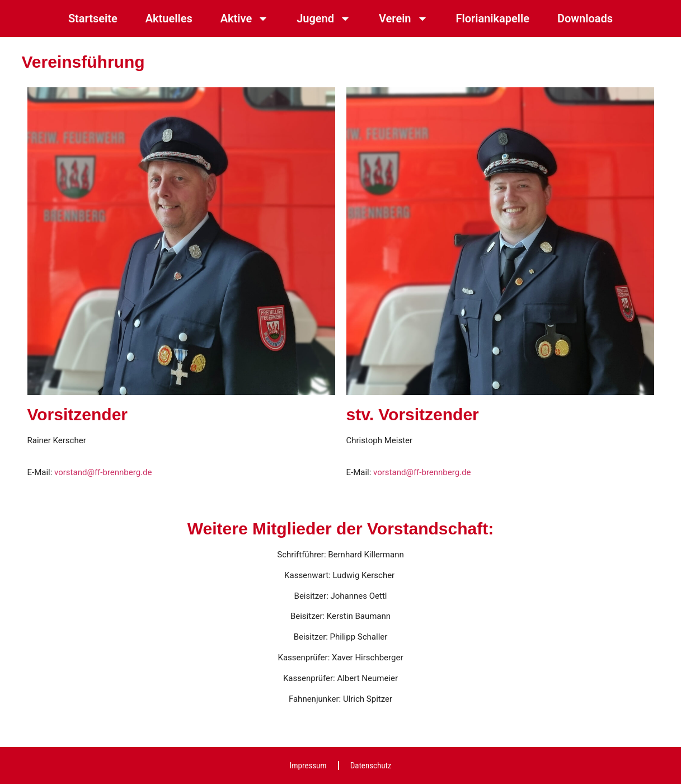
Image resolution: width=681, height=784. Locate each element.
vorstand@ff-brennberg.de (103, 472)
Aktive (245, 18)
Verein (403, 18)
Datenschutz (371, 766)
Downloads (585, 18)
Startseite (93, 18)
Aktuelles (169, 18)
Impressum (308, 766)
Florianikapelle (493, 18)
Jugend (324, 18)
